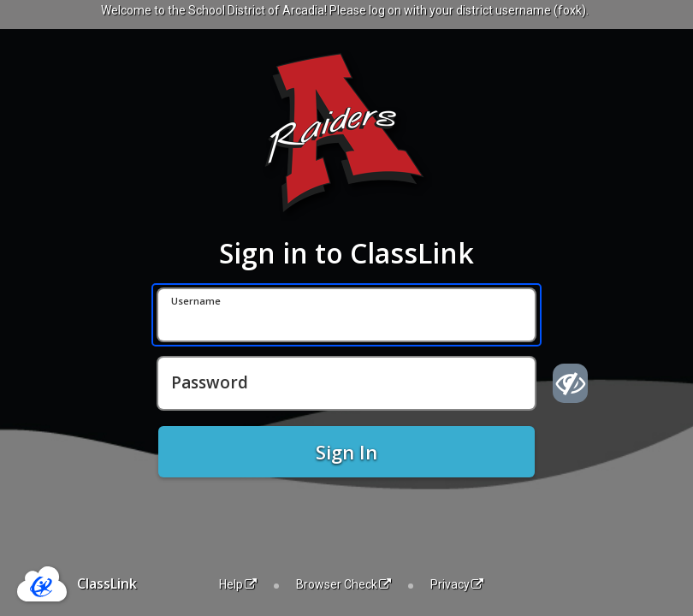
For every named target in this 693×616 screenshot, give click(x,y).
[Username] (346, 315)
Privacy (457, 584)
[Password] (346, 383)
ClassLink (107, 583)
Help (238, 584)
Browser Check (344, 584)
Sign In (346, 452)
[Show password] (570, 383)
